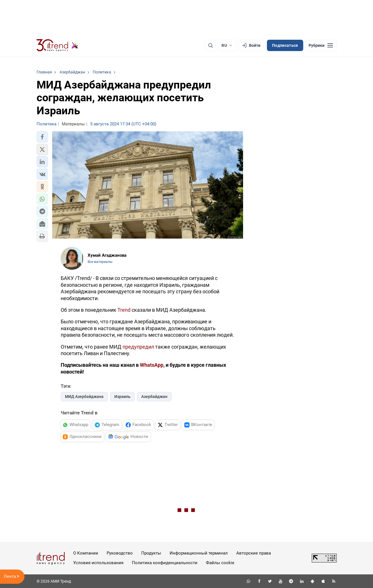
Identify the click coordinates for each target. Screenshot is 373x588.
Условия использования (98, 563)
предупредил (138, 347)
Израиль (122, 397)
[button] (42, 137)
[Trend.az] (58, 45)
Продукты (151, 553)
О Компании (86, 553)
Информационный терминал (199, 553)
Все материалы (100, 262)
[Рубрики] (321, 45)
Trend (124, 310)
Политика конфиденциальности (165, 563)
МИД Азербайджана (84, 397)
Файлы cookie (220, 563)
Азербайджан (154, 397)
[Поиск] (210, 45)
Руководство (120, 553)
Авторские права (254, 553)
